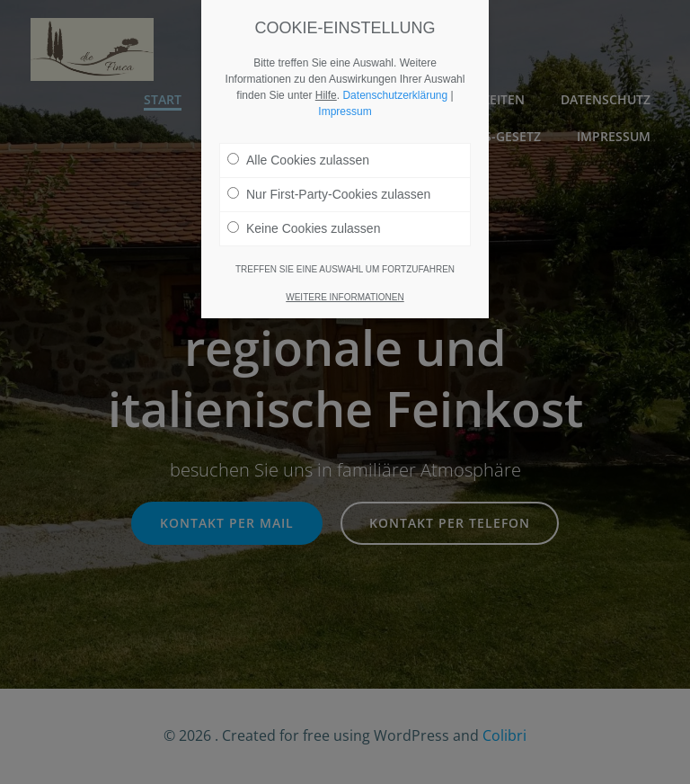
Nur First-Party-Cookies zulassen (329, 194)
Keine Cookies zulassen (304, 228)
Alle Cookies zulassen (298, 160)
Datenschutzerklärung (395, 95)
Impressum (345, 111)
